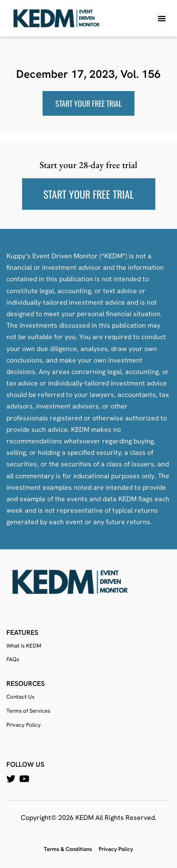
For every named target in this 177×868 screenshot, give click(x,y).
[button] (162, 18)
